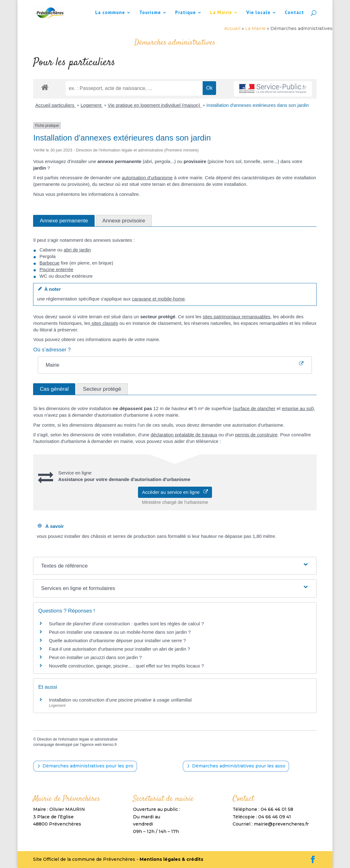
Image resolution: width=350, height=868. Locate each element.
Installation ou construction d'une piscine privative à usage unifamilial (120, 700)
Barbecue (49, 263)
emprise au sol (297, 408)
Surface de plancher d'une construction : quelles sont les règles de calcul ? (126, 624)
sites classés (104, 323)
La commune (110, 13)
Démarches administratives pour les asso (239, 766)
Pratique (185, 13)
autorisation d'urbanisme (147, 178)
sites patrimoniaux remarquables (237, 317)
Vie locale (258, 13)
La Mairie (221, 13)
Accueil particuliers (55, 105)
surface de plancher (255, 408)
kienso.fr (110, 745)
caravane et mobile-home (158, 299)
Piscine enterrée (56, 269)
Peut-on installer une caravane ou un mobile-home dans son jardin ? (120, 632)
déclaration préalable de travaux (184, 435)
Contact (294, 13)
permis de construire (256, 435)
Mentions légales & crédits (171, 859)
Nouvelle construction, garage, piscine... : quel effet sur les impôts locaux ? (126, 666)
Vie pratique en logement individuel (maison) (155, 105)
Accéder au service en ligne (175, 492)
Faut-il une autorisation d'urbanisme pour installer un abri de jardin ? (119, 649)
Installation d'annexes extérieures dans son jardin (258, 105)
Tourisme (150, 13)
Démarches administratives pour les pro (88, 766)
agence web (92, 745)
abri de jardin (77, 250)
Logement (92, 105)
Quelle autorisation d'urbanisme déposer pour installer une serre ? (117, 640)
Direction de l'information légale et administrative (77, 739)
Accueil (232, 28)
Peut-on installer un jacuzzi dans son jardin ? (95, 657)
